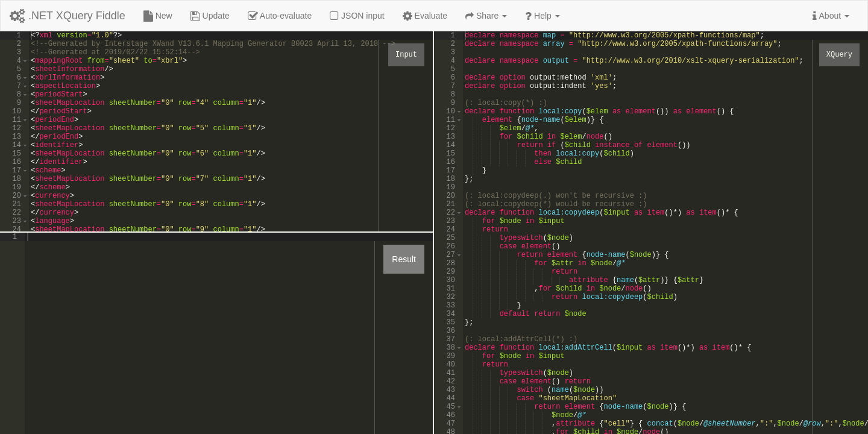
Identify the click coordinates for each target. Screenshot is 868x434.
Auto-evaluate (280, 16)
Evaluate (425, 16)
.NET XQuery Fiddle (68, 16)
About (831, 16)
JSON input (357, 16)
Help (542, 16)
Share (486, 16)
